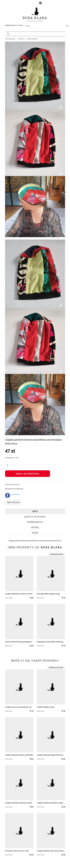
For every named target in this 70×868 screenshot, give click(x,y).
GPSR (35, 533)
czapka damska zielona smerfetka (19, 755)
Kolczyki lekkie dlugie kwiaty (48, 594)
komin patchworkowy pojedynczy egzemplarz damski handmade (19, 642)
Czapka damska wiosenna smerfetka (19, 594)
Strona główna (10, 39)
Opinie (35, 527)
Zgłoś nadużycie (14, 502)
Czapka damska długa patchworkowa (51, 755)
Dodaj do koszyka (27, 474)
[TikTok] (40, 3)
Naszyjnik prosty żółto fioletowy (50, 642)
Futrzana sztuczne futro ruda (17, 851)
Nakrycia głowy (32, 39)
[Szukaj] (38, 26)
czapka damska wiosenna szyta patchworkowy (51, 803)
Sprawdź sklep (57, 554)
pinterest (15, 494)
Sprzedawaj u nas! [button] (14, 25)
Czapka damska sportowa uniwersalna (51, 851)
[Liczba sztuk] (11, 465)
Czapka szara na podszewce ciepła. (19, 707)
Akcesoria (21, 39)
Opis (35, 511)
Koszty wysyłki (35, 517)
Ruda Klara (35, 16)
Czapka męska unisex (46, 707)
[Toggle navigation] (8, 34)
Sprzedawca (35, 522)
